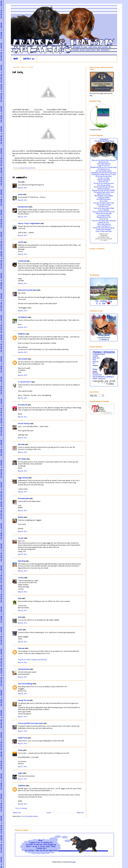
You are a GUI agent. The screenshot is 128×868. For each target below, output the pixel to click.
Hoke (20, 617)
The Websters (23, 317)
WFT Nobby (22, 459)
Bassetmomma (23, 207)
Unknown (21, 648)
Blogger (73, 862)
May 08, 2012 (23, 804)
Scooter (21, 538)
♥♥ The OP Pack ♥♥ (24, 382)
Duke (20, 598)
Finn (19, 182)
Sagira (20, 773)
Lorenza (21, 578)
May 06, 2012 (23, 188)
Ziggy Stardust (23, 478)
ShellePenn (22, 334)
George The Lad (23, 700)
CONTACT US (29, 59)
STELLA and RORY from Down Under (30, 723)
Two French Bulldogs (25, 684)
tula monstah (23, 359)
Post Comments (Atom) (30, 816)
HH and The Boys (24, 424)
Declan (20, 194)
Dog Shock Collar (24, 660)
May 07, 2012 (23, 717)
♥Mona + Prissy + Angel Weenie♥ (29, 224)
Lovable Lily (22, 261)
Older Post (80, 813)
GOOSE (20, 242)
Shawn (20, 750)
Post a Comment (21, 808)
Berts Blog (21, 561)
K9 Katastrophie (23, 499)
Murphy (21, 517)
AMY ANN (21, 445)
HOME (16, 59)
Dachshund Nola (24, 669)
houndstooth (23, 405)
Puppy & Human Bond (39, 660)
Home (49, 813)
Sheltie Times (23, 738)
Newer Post (17, 813)
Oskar (20, 630)
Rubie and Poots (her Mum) (27, 290)
